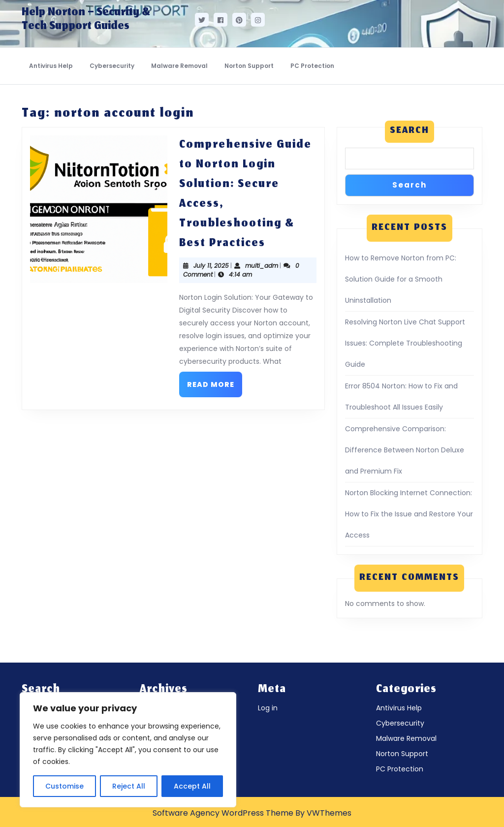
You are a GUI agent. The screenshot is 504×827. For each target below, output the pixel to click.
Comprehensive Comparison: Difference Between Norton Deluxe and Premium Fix (405, 450)
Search (409, 131)
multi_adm (262, 266)
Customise (64, 786)
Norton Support (249, 66)
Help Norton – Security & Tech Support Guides (86, 20)
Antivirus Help (51, 66)
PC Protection (312, 66)
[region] (128, 750)
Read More (215, 381)
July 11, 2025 (211, 266)
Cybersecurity (112, 66)
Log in (268, 708)
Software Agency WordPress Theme (223, 813)
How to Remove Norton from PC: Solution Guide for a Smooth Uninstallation (401, 279)
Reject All (129, 786)
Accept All (192, 786)
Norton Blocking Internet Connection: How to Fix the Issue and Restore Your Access (409, 514)
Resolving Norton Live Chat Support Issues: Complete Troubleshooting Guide (405, 343)
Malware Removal (179, 66)
